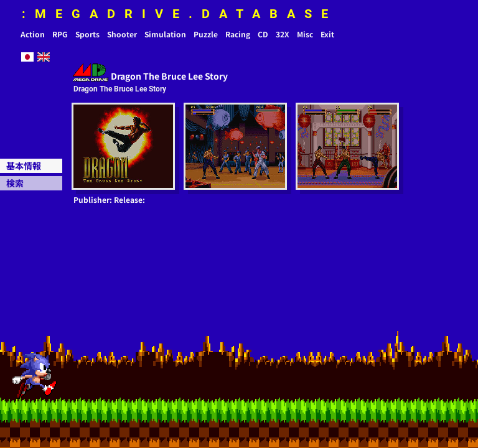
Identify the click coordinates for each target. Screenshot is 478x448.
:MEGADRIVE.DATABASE (180, 14)
